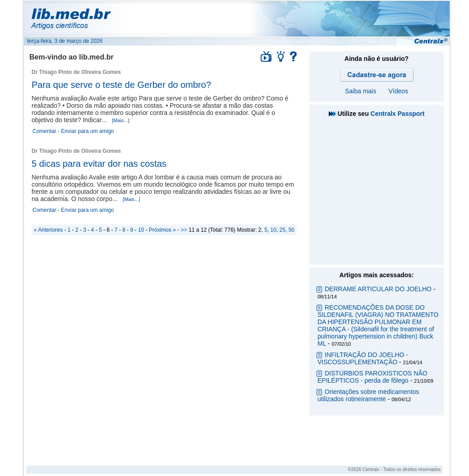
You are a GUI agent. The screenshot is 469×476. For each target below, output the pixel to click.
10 (274, 230)
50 (292, 230)
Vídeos (398, 91)
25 (283, 230)
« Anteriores (48, 230)
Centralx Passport (398, 114)
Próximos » (162, 230)
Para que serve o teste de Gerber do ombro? (121, 85)
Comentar (44, 131)
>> (184, 230)
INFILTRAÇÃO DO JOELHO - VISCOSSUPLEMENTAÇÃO (363, 358)
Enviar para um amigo (87, 131)
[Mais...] (121, 120)
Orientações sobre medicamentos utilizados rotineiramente (368, 395)
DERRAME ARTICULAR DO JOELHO (378, 289)
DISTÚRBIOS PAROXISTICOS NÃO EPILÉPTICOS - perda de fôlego (372, 377)
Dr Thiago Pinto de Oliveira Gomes (76, 72)
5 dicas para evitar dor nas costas (99, 164)
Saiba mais (361, 91)
